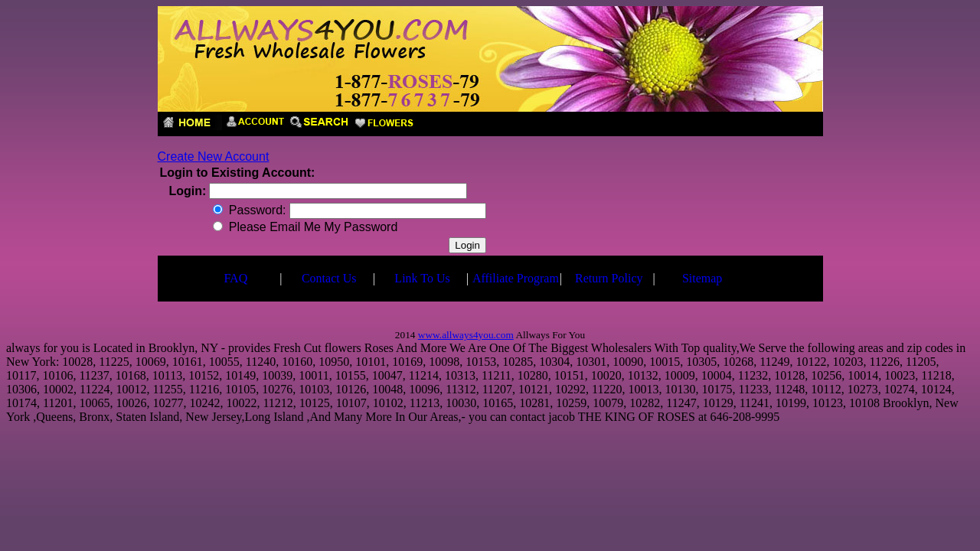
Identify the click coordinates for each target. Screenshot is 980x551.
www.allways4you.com (466, 335)
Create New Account (214, 156)
